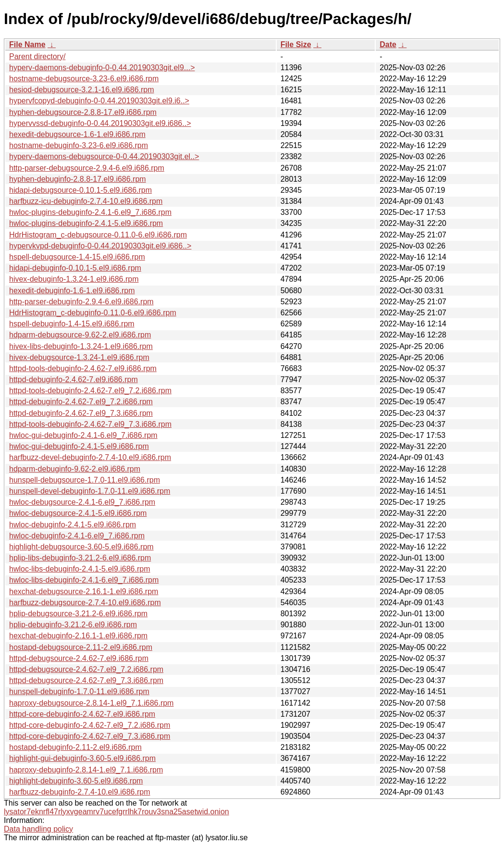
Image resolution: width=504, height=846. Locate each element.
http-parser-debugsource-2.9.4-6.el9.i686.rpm (87, 168)
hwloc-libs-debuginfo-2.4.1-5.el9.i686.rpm (80, 569)
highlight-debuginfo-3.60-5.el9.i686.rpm (76, 781)
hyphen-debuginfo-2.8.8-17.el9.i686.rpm (78, 179)
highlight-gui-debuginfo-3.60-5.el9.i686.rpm (82, 758)
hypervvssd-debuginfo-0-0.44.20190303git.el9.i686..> (100, 123)
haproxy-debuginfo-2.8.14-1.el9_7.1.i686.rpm (86, 770)
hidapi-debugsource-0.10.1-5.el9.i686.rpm (80, 190)
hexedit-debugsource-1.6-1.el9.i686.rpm (77, 134)
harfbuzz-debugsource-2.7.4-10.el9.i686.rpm (85, 603)
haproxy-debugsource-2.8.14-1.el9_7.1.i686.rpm (91, 703)
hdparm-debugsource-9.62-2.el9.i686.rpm (80, 335)
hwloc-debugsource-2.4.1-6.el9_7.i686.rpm (82, 502)
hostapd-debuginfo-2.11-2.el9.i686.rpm (75, 747)
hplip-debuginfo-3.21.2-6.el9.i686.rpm (73, 625)
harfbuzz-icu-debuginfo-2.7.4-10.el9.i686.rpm (86, 201)
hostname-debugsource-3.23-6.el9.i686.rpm (84, 79)
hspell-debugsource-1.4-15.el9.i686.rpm (77, 257)
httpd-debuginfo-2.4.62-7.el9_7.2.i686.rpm (81, 402)
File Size (296, 44)
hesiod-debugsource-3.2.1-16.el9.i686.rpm (82, 90)
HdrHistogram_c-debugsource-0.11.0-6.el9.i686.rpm (98, 235)
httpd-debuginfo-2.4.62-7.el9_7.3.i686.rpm (81, 413)
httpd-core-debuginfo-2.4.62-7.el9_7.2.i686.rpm (90, 725)
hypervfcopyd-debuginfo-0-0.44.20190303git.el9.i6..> (99, 101)
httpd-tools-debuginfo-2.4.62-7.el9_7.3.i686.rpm (90, 424)
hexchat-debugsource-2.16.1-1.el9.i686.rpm (84, 591)
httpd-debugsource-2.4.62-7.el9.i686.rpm (79, 658)
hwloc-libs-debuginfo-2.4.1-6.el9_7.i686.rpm (84, 580)
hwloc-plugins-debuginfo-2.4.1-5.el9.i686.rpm (86, 223)
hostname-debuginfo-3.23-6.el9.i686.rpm (79, 145)
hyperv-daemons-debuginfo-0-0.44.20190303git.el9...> (102, 68)
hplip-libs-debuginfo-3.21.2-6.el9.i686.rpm (80, 558)
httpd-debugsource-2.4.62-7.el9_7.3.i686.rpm (86, 680)
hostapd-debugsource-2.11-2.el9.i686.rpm (81, 647)
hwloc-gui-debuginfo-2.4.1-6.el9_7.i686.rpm (83, 435)
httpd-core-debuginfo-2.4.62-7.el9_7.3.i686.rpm (90, 736)
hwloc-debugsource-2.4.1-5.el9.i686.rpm (78, 513)
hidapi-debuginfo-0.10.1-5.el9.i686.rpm (75, 268)
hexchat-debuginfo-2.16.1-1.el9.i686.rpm (78, 636)
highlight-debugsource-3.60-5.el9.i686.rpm (81, 547)
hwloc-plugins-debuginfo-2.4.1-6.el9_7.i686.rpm (90, 212)
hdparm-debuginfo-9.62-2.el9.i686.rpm (75, 469)
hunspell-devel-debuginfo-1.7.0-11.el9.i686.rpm (90, 491)
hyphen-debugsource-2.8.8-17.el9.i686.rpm (83, 112)
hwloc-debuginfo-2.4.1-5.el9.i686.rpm (73, 525)
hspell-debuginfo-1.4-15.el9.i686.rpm (72, 324)
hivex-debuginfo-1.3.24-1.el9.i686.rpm (74, 279)
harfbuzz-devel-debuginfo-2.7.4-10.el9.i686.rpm (90, 457)
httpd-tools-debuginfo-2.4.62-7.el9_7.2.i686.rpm (90, 391)
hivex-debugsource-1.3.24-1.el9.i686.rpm (79, 357)
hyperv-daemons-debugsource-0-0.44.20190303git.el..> (104, 156)
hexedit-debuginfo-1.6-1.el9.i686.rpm (72, 291)
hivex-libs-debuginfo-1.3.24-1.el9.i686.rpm (81, 346)
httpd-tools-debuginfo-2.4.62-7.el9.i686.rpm (83, 368)
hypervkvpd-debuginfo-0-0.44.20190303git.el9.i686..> (100, 246)
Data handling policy (38, 829)
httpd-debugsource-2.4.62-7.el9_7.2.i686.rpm (86, 669)
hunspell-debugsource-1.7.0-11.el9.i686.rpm (85, 480)
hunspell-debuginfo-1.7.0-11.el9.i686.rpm (79, 691)
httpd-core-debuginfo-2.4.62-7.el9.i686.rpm (82, 714)
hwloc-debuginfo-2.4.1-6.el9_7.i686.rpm (77, 536)
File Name (27, 44)
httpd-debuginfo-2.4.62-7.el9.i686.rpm (74, 379)
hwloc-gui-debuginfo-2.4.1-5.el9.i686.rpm (79, 446)
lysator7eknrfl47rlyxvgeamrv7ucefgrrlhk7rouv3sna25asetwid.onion (117, 812)
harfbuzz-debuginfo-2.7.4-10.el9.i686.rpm (80, 792)
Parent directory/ (37, 56)
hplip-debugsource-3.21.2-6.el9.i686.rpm (78, 614)
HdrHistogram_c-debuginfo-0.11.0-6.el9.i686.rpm (93, 313)
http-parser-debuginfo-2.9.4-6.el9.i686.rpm (81, 302)
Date (388, 44)
